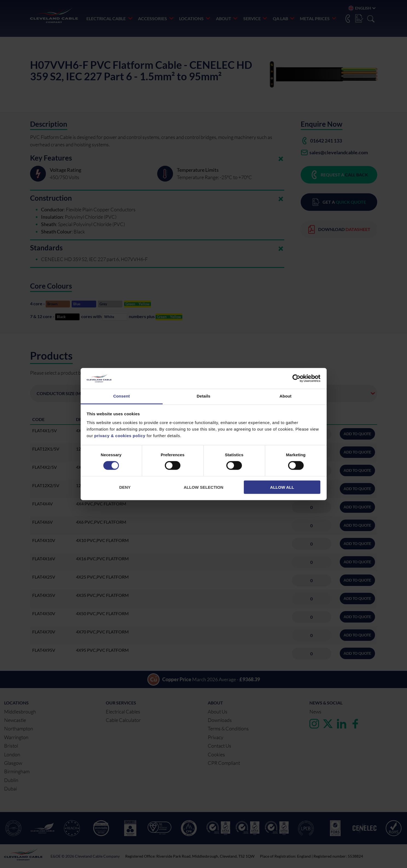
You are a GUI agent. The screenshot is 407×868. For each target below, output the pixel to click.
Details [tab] (204, 396)
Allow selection (203, 487)
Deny (125, 487)
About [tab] (286, 396)
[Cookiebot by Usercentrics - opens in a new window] (296, 378)
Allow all (282, 487)
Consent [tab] (121, 396)
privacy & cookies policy (120, 436)
